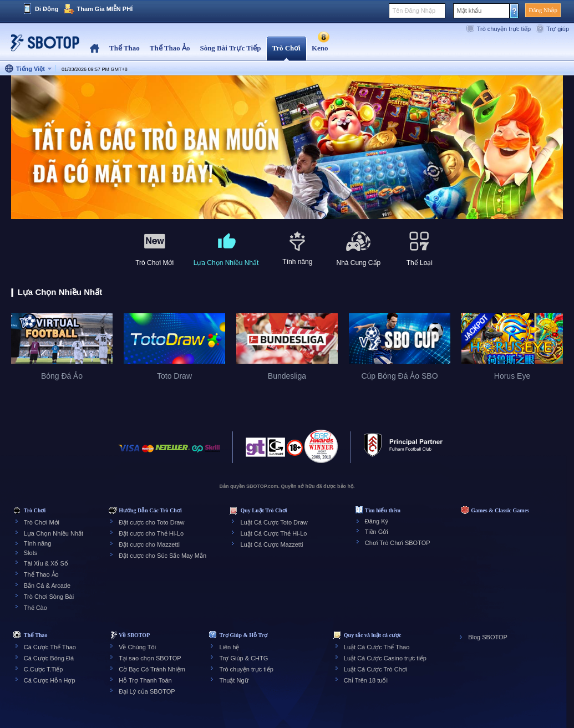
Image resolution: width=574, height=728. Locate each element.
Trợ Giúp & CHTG (243, 658)
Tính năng (38, 543)
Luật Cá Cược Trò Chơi (375, 669)
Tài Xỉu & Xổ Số (46, 563)
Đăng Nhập (543, 10)
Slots (31, 553)
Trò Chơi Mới (42, 522)
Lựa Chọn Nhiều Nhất (54, 533)
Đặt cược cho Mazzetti (149, 544)
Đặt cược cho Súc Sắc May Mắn (162, 556)
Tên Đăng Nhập (414, 11)
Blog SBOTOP (488, 637)
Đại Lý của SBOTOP (147, 691)
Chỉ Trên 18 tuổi (366, 680)
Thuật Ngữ (233, 680)
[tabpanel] (287, 148)
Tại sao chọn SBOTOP (150, 658)
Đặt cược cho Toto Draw (151, 522)
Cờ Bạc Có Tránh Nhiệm (152, 669)
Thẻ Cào (35, 608)
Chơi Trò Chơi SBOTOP (398, 543)
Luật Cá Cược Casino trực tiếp (385, 658)
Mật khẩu (469, 11)
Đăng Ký (377, 521)
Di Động (47, 9)
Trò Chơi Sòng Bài (49, 597)
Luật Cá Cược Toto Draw (274, 522)
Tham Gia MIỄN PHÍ (105, 9)
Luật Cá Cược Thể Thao (377, 647)
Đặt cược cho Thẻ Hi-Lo (151, 533)
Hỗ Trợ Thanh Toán (145, 680)
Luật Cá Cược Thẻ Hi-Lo (273, 533)
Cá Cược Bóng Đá (49, 658)
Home (95, 49)
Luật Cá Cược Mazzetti (271, 544)
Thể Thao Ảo (41, 574)
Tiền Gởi (377, 532)
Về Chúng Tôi (137, 647)
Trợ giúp (558, 29)
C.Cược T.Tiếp (44, 669)
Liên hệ (229, 647)
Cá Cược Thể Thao (50, 647)
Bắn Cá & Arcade (47, 586)
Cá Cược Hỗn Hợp (50, 680)
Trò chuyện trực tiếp (504, 29)
